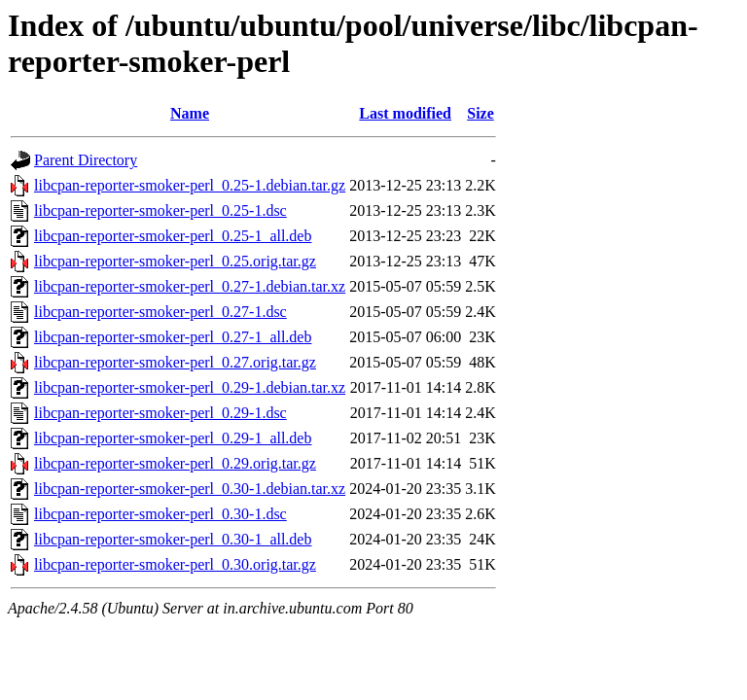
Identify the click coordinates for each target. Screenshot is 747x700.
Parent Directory (86, 160)
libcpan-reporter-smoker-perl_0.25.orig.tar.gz (175, 261)
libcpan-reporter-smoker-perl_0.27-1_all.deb (173, 337)
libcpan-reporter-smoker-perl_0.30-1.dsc (160, 514)
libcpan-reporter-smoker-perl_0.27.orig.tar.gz (175, 362)
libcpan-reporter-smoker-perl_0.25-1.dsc (160, 210)
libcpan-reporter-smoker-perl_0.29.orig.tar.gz (175, 463)
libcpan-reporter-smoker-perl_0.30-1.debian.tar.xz (190, 489)
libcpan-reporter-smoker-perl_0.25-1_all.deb (173, 236)
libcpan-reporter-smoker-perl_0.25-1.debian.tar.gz (190, 185)
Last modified (405, 113)
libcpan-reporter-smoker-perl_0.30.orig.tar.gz (175, 564)
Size (480, 113)
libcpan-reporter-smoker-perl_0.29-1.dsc (160, 413)
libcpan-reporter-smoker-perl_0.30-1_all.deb (173, 539)
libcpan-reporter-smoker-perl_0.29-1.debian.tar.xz (190, 387)
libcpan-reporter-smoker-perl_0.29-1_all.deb (173, 438)
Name (190, 113)
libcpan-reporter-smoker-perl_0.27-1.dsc (160, 312)
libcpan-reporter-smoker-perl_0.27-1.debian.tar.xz (190, 286)
